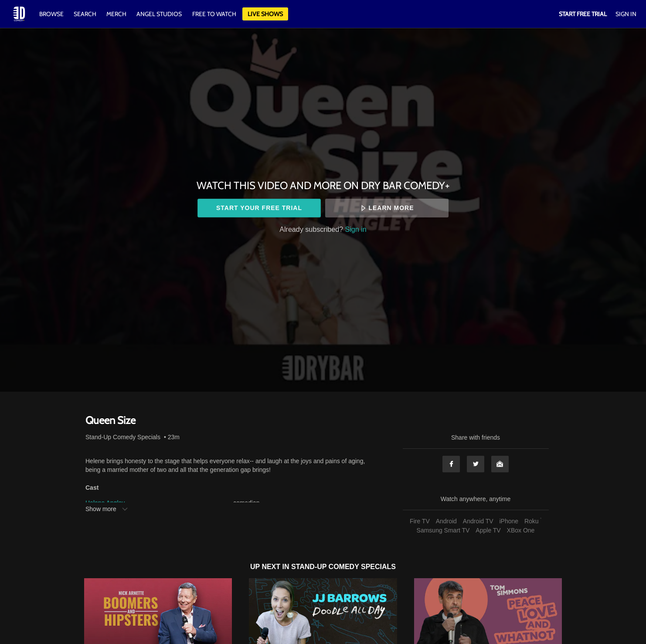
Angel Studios (159, 14)
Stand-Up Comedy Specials (123, 437)
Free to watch (214, 14)
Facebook (451, 464)
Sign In (626, 14)
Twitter (476, 464)
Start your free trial (259, 208)
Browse (52, 14)
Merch (116, 14)
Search (86, 14)
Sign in (356, 229)
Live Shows (265, 14)
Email (500, 464)
